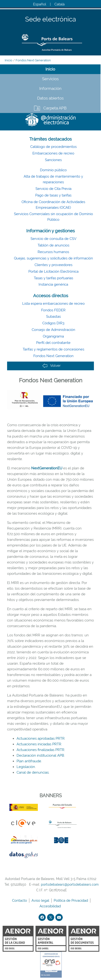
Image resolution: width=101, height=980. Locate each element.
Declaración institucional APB (40, 755)
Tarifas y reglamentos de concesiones (53, 349)
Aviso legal (41, 901)
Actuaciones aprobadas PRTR (41, 738)
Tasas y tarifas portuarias (53, 278)
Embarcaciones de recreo (53, 153)
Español (40, 4)
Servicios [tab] (50, 79)
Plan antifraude (29, 761)
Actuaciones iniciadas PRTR (39, 744)
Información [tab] (50, 88)
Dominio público (53, 170)
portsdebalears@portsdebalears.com (70, 884)
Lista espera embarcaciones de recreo (53, 304)
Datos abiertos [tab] (50, 98)
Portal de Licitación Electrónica (53, 271)
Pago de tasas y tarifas (53, 195)
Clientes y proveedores (53, 265)
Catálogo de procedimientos (53, 147)
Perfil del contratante (53, 343)
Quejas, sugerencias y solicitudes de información (53, 258)
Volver (51, 366)
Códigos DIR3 (53, 323)
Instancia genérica (53, 284)
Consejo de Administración (53, 330)
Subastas (53, 317)
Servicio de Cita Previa (53, 189)
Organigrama (53, 336)
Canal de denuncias (33, 772)
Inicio (9, 60)
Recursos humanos (53, 252)
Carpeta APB (55, 108)
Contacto (20, 901)
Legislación (26, 767)
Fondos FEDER (53, 310)
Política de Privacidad (71, 901)
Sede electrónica (50, 19)
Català (59, 4)
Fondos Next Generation (33, 60)
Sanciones (53, 160)
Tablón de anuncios (53, 245)
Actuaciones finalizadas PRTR (40, 750)
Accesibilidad (51, 906)
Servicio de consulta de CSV (53, 239)
